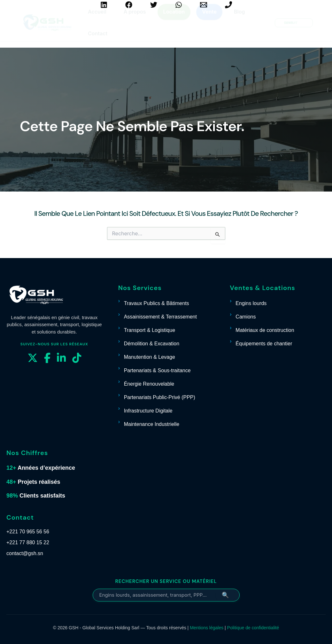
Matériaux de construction (265, 330)
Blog (239, 18)
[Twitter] (154, 5)
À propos (135, 18)
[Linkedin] (104, 5)
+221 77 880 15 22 (28, 542)
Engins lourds (251, 303)
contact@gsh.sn (25, 553)
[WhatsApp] (179, 5)
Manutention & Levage (150, 357)
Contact (98, 39)
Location (174, 18)
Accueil (97, 18)
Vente (209, 18)
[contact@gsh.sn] (204, 5)
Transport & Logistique (150, 330)
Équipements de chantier (264, 344)
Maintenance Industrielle (152, 424)
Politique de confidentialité (253, 628)
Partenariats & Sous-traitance (157, 370)
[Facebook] (129, 5)
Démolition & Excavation (152, 344)
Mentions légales (207, 628)
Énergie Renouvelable (149, 384)
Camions (246, 317)
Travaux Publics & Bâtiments (157, 303)
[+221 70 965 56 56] (228, 5)
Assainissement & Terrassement (160, 317)
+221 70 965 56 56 (28, 532)
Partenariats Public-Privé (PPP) (160, 397)
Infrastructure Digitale (148, 411)
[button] (294, 29)
